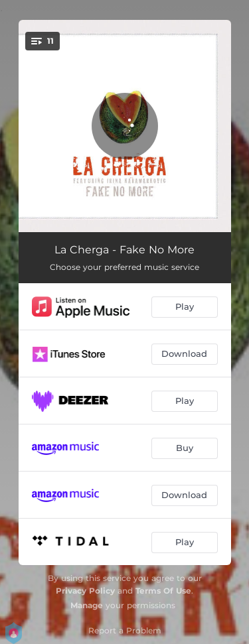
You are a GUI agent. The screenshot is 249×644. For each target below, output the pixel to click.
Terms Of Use (163, 591)
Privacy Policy (85, 591)
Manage (87, 605)
